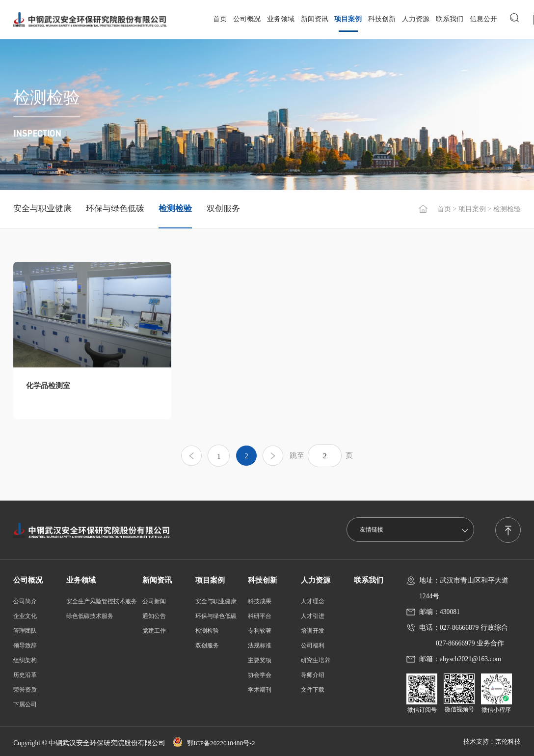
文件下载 (313, 690)
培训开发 (313, 631)
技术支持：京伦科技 (490, 742)
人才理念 (313, 601)
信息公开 (483, 18)
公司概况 (247, 18)
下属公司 (25, 704)
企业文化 (25, 616)
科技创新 (382, 18)
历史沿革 (25, 675)
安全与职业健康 (42, 209)
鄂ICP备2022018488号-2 (216, 743)
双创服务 (223, 209)
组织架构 (25, 660)
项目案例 (348, 18)
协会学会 (260, 675)
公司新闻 (154, 601)
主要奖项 (260, 660)
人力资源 (416, 18)
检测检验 (175, 209)
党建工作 (154, 631)
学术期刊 (260, 690)
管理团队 (25, 631)
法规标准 (260, 645)
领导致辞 (25, 645)
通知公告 (154, 616)
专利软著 (260, 631)
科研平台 (260, 616)
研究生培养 (316, 660)
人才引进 (313, 616)
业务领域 (280, 18)
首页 (220, 18)
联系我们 (449, 18)
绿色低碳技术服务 (90, 616)
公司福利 (313, 645)
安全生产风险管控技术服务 (102, 601)
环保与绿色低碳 (115, 209)
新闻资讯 (314, 18)
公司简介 (25, 601)
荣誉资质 (25, 690)
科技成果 (260, 601)
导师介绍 (313, 675)
